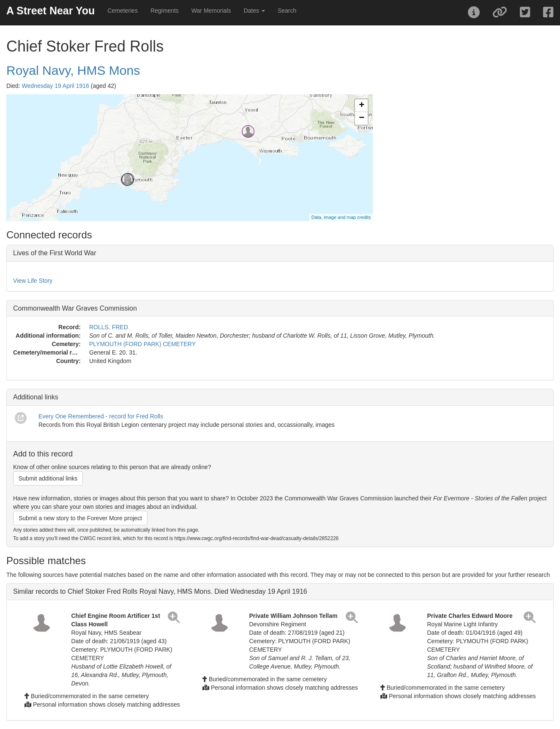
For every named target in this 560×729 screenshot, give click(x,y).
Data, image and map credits (341, 217)
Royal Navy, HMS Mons (73, 70)
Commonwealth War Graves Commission (75, 308)
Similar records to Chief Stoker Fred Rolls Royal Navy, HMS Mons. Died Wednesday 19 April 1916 (160, 591)
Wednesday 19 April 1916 (56, 86)
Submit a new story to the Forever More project (80, 518)
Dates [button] (254, 11)
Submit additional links (48, 478)
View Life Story (33, 281)
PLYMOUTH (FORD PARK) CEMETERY (142, 344)
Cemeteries (123, 11)
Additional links (36, 397)
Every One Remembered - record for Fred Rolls (101, 416)
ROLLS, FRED (109, 327)
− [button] (362, 118)
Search (287, 11)
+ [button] (362, 106)
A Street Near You (51, 11)
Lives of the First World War (55, 253)
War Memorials (211, 11)
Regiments (165, 11)
